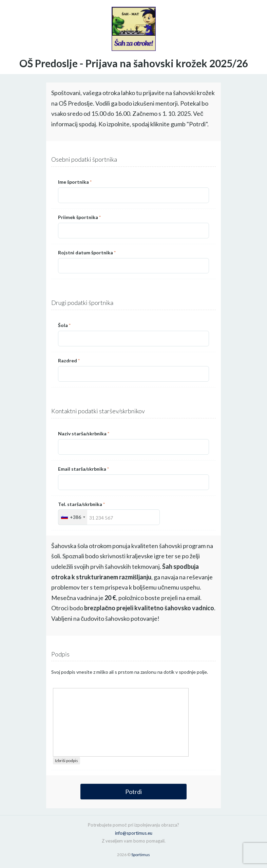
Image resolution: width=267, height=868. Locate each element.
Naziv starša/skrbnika (84, 433)
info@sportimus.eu (134, 833)
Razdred (69, 360)
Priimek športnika (79, 217)
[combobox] (73, 517)
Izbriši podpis (66, 761)
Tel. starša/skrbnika (81, 504)
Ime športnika (75, 182)
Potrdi (133, 792)
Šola (64, 325)
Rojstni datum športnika (87, 252)
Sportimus (141, 855)
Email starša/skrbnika (83, 469)
